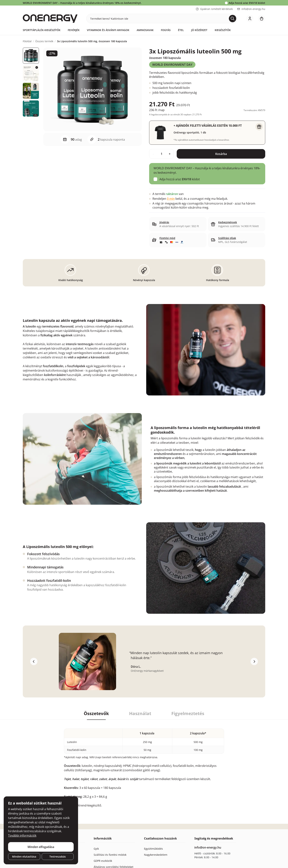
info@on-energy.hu (251, 9)
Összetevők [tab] (96, 713)
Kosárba (221, 154)
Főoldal (27, 41)
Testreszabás (58, 857)
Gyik (96, 849)
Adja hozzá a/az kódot (247, 3)
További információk (22, 836)
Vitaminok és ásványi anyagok (108, 30)
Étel (181, 30)
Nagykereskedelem (156, 855)
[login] (250, 19)
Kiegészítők (223, 30)
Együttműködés (153, 849)
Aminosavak (145, 30)
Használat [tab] (140, 713)
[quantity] (161, 154)
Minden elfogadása (41, 847)
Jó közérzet (199, 30)
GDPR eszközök (103, 861)
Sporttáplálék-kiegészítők (42, 30)
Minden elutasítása (24, 857)
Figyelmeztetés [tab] (188, 713)
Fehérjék (74, 30)
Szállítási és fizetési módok (110, 855)
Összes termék (44, 41)
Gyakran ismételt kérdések (214, 9)
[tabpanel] (144, 764)
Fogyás (166, 30)
